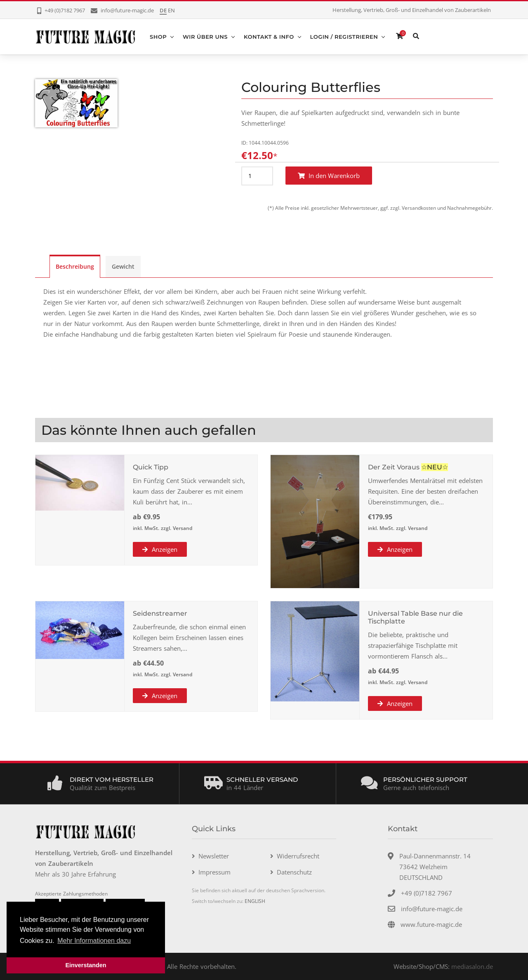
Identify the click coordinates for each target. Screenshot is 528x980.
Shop (158, 37)
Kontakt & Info (269, 37)
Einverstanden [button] (86, 965)
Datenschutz (294, 872)
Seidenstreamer (160, 613)
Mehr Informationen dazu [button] (94, 941)
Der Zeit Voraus (394, 467)
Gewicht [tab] (123, 266)
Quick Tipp (151, 467)
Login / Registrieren (344, 37)
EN (171, 10)
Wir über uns (205, 37)
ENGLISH (255, 901)
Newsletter (214, 856)
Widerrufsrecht (298, 856)
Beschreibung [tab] (75, 266)
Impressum (214, 872)
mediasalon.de (472, 966)
